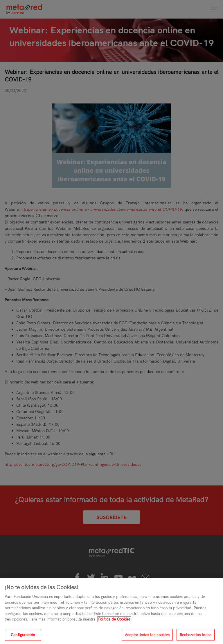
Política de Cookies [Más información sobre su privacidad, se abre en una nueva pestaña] (114, 623)
